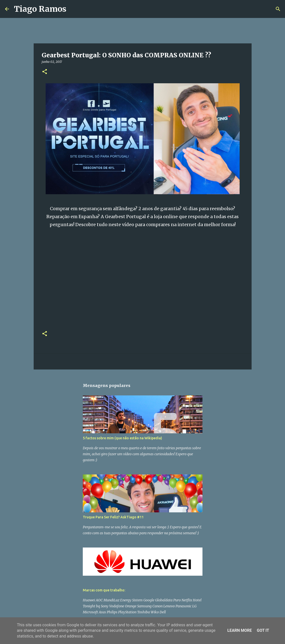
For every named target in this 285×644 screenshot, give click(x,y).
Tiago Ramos (40, 9)
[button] (45, 72)
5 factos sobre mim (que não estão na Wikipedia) (122, 438)
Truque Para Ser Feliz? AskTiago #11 (113, 517)
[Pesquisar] (73, 9)
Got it (263, 630)
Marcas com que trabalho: (104, 590)
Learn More (240, 630)
